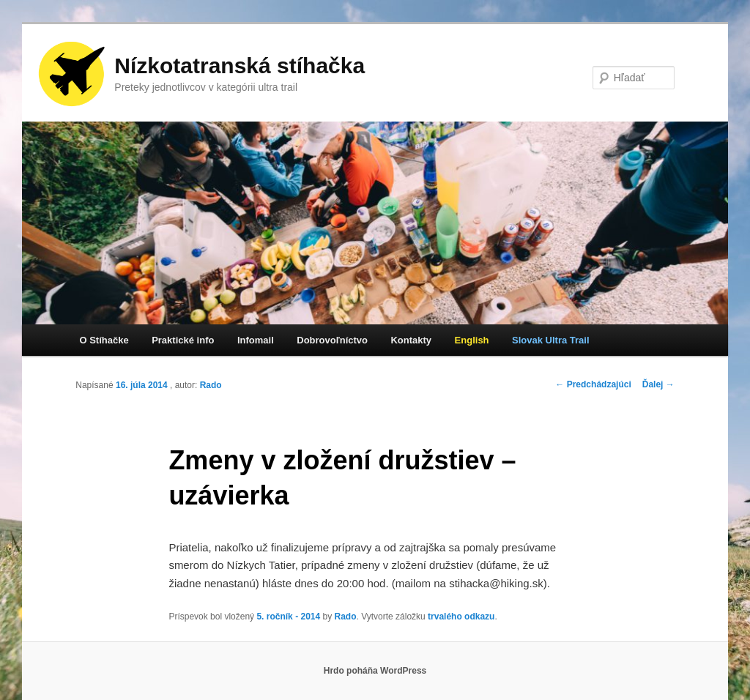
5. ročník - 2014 (288, 617)
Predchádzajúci (593, 384)
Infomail (256, 340)
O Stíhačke (104, 340)
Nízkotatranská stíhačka (240, 66)
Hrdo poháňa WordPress (375, 671)
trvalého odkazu (461, 617)
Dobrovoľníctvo (332, 340)
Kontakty (411, 340)
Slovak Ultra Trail (551, 340)
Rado (211, 385)
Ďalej (658, 384)
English (472, 340)
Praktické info (183, 340)
